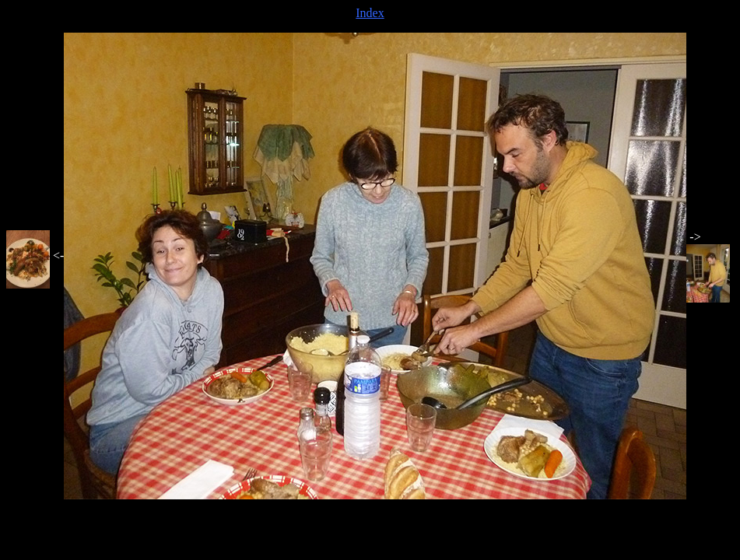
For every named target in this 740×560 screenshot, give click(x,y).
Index (370, 13)
